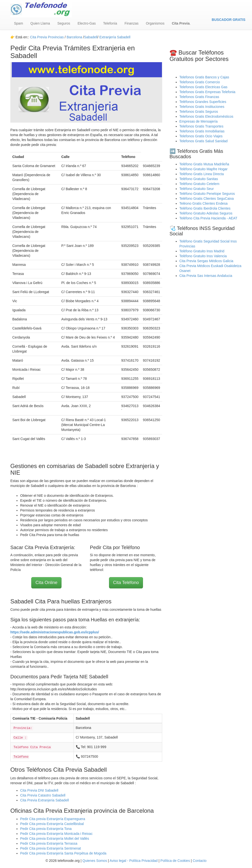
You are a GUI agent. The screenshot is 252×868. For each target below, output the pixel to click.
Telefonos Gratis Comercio (200, 82)
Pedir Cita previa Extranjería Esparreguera (53, 819)
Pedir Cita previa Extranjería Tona (46, 829)
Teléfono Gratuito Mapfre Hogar (204, 169)
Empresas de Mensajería (199, 121)
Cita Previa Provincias (47, 37)
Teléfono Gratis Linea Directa (202, 174)
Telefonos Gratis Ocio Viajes (201, 136)
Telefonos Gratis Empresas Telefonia (207, 92)
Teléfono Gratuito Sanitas (199, 179)
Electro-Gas (87, 23)
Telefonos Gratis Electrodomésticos (206, 116)
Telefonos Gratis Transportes (201, 126)
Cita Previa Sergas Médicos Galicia (206, 261)
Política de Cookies (175, 861)
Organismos (155, 23)
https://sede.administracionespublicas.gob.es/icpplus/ (55, 632)
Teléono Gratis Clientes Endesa (204, 203)
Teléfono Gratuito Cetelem (199, 184)
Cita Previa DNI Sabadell (39, 790)
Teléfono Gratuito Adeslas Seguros (206, 213)
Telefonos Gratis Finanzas (199, 97)
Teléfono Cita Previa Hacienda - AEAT (208, 218)
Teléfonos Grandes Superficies (203, 102)
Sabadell (91, 37)
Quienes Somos (95, 861)
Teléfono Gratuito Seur (197, 189)
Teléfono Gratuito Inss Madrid (202, 251)
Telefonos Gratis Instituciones (202, 107)
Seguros (64, 23)
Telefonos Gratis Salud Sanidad (204, 141)
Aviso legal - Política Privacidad (134, 861)
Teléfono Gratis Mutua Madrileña (204, 164)
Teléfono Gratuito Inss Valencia (203, 256)
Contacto (200, 861)
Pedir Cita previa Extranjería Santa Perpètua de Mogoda (63, 853)
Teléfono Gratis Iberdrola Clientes (205, 208)
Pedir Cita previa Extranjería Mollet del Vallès (55, 839)
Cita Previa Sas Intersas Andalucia (206, 276)
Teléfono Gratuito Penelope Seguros (207, 194)
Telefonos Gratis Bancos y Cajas (204, 77)
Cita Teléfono (126, 583)
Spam (19, 23)
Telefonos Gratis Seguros (199, 112)
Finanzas (132, 23)
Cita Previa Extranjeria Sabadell (45, 800)
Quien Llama (40, 23)
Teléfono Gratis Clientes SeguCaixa (207, 199)
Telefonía (110, 23)
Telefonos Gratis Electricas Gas (203, 87)
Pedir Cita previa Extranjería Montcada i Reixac (56, 834)
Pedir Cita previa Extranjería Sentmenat (51, 848)
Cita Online (46, 583)
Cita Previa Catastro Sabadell (43, 795)
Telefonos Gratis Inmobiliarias (202, 131)
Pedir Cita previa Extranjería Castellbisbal (52, 824)
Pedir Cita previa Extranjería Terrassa (49, 843)
